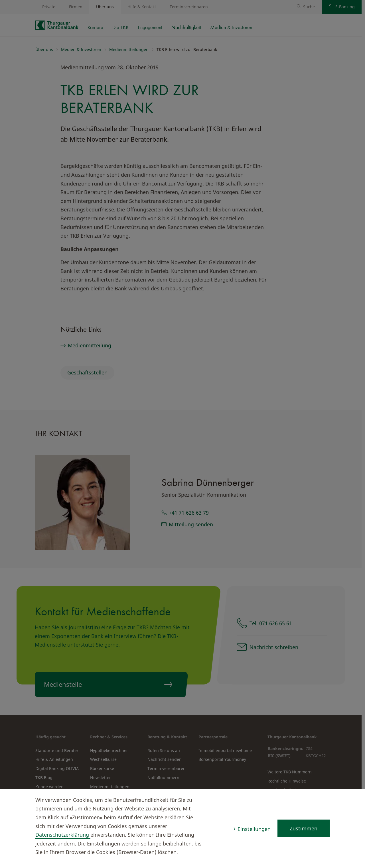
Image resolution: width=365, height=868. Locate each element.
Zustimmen (304, 828)
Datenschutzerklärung (63, 835)
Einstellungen (254, 829)
